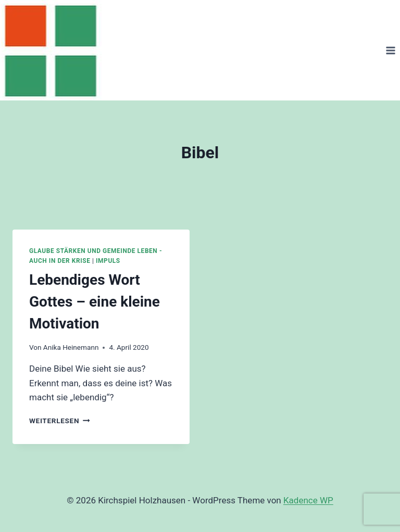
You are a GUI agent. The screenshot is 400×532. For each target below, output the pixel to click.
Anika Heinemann (71, 347)
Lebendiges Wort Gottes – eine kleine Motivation (95, 302)
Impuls (108, 261)
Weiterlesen (60, 421)
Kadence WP (308, 500)
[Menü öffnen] (390, 50)
